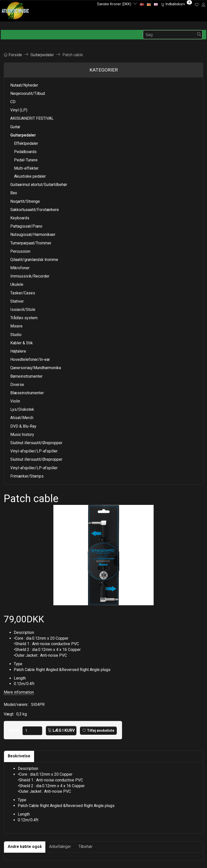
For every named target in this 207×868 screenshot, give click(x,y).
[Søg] (199, 35)
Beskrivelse (19, 756)
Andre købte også (25, 847)
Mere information (19, 692)
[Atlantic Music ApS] (15, 10)
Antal (14, 730)
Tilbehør (85, 847)
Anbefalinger (60, 847)
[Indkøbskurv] (176, 4)
